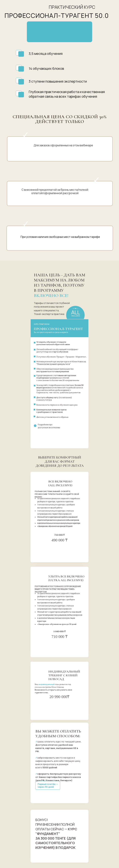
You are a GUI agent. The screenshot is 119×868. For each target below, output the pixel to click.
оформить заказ (59, 548)
